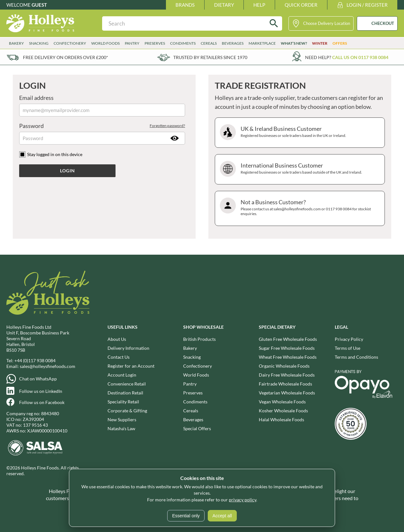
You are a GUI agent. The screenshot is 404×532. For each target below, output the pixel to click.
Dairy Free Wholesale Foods (287, 375)
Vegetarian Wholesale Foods (287, 393)
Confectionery (70, 43)
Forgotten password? (167, 126)
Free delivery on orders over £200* (66, 57)
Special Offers (197, 428)
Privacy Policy (349, 339)
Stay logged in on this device (55, 154)
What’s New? (294, 43)
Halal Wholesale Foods (281, 420)
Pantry (132, 43)
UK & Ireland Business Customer (299, 133)
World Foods (105, 43)
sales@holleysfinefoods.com (48, 366)
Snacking (39, 43)
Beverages (233, 43)
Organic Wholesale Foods (284, 366)
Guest (39, 5)
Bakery (16, 43)
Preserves (155, 43)
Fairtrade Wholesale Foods (285, 384)
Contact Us (119, 357)
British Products (199, 339)
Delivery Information (128, 348)
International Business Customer (299, 169)
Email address (36, 98)
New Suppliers (122, 420)
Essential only (186, 516)
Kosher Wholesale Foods (283, 411)
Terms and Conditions (356, 357)
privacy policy (243, 500)
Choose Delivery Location (327, 23)
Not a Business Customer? (299, 208)
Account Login (122, 375)
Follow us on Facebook (42, 402)
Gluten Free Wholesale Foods (288, 339)
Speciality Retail (123, 402)
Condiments (183, 43)
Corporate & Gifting (127, 411)
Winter (320, 43)
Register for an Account (131, 366)
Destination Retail (125, 393)
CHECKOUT (383, 23)
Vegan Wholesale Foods (282, 402)
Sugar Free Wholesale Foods (287, 348)
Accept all (222, 516)
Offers (340, 43)
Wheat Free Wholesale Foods (288, 357)
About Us (117, 339)
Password (102, 126)
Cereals (209, 43)
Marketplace (262, 43)
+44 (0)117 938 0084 (35, 360)
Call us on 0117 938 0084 (360, 57)
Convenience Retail (127, 384)
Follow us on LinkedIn (41, 391)
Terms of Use (348, 348)
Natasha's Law (121, 428)
